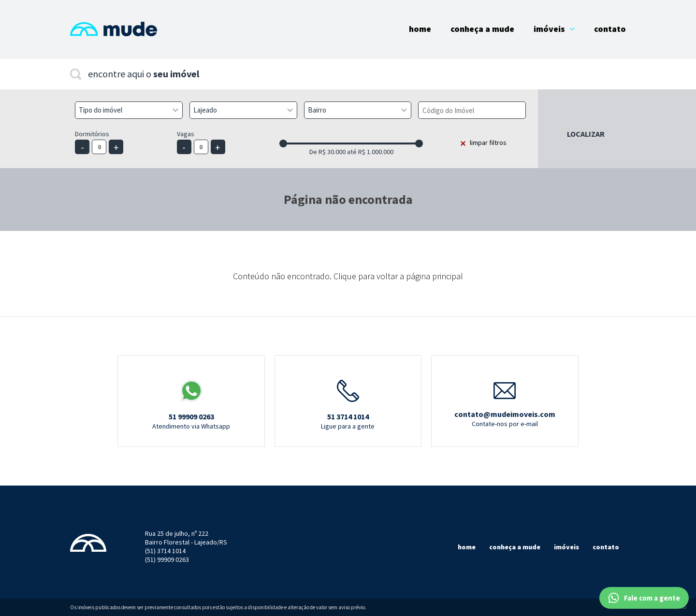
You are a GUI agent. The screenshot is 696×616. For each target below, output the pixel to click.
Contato (610, 29)
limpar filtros (488, 143)
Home (420, 29)
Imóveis (554, 29)
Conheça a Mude (482, 29)
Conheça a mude (515, 547)
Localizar (586, 134)
